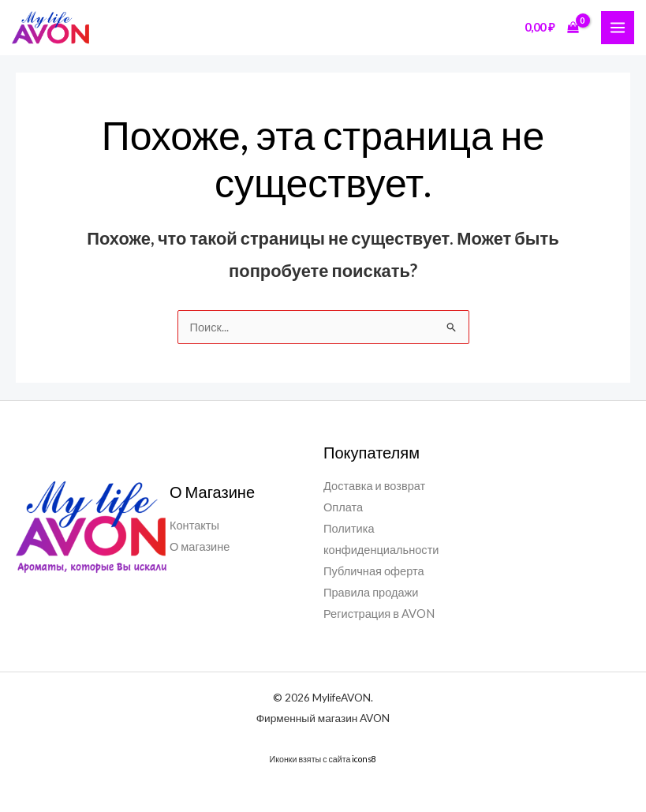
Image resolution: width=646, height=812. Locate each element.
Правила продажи (371, 592)
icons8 (364, 759)
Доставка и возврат (374, 486)
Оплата (343, 507)
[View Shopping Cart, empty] (552, 27)
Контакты (194, 525)
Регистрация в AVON (379, 614)
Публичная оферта (374, 571)
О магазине (200, 546)
